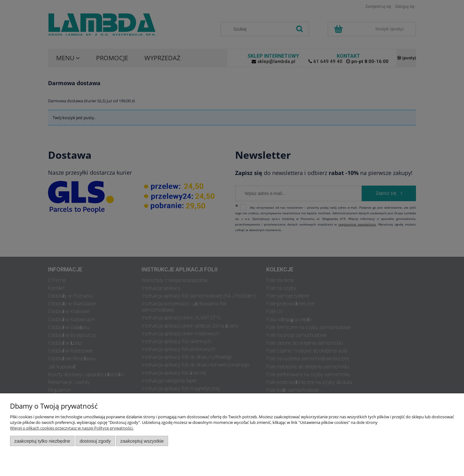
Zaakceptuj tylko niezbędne (42, 441)
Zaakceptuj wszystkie (142, 441)
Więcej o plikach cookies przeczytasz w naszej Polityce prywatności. (72, 428)
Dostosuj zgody (95, 441)
